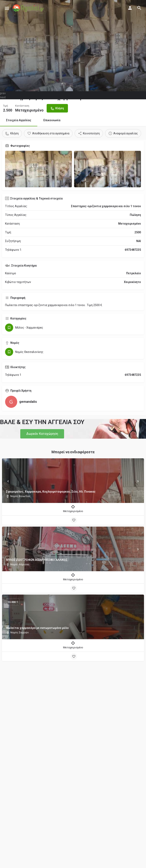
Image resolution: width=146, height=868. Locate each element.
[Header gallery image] (36, 46)
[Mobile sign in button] (130, 8)
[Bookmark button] (74, 520)
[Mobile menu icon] (7, 8)
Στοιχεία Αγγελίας (19, 120)
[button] (42, 434)
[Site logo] (29, 8)
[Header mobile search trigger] (139, 8)
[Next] (138, 481)
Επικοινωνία (52, 120)
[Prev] (8, 481)
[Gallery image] (39, 169)
